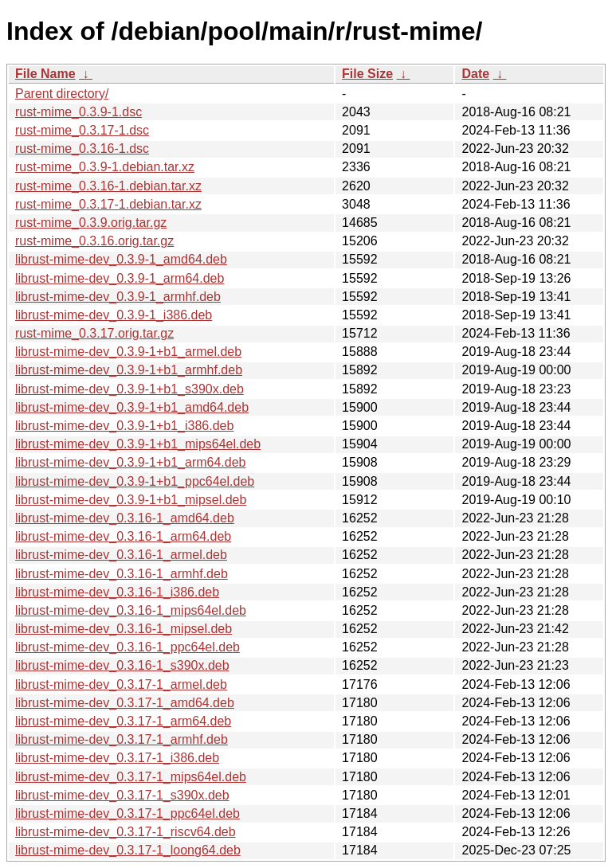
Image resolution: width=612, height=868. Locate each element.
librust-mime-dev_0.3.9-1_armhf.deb (118, 297)
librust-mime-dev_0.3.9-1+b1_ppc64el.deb (135, 481)
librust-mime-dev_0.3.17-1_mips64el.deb (131, 777)
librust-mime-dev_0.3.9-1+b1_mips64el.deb (138, 444)
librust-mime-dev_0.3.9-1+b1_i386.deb (124, 426)
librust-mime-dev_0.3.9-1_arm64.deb (120, 278)
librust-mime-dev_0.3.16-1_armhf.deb (122, 574)
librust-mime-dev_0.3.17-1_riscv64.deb (126, 832)
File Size (367, 74)
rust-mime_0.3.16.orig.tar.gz (94, 241)
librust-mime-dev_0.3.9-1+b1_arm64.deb (130, 462)
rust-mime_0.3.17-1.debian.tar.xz (108, 204)
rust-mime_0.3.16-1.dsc (82, 149)
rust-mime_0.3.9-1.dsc (78, 112)
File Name (45, 74)
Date (475, 74)
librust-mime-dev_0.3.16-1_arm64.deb (123, 536)
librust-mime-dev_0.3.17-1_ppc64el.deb (127, 813)
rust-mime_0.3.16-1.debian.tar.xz (108, 186)
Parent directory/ (62, 94)
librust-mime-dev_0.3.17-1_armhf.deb (122, 739)
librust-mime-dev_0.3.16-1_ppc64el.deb (127, 647)
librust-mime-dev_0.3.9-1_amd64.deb (121, 259)
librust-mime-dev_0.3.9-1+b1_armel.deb (128, 352)
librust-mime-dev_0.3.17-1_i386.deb (117, 758)
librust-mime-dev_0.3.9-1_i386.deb (114, 315)
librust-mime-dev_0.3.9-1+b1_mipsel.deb (131, 500)
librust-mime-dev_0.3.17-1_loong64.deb (128, 850)
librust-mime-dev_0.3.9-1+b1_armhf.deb (129, 370)
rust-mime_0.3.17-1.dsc (82, 130)
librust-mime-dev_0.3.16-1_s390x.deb (122, 665)
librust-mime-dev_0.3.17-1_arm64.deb (123, 721)
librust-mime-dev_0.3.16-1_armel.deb (121, 555)
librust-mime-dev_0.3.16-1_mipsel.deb (124, 629)
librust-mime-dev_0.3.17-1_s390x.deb (122, 795)
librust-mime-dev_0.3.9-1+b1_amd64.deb (132, 407)
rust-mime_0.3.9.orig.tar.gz (91, 223)
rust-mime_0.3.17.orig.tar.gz (94, 333)
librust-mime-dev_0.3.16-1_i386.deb (117, 592)
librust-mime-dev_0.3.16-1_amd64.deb (125, 518)
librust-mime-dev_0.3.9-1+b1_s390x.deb (129, 389)
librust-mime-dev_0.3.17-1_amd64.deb (125, 703)
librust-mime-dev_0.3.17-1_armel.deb (121, 684)
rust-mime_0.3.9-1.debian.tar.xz (105, 167)
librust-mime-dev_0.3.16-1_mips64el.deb (131, 610)
